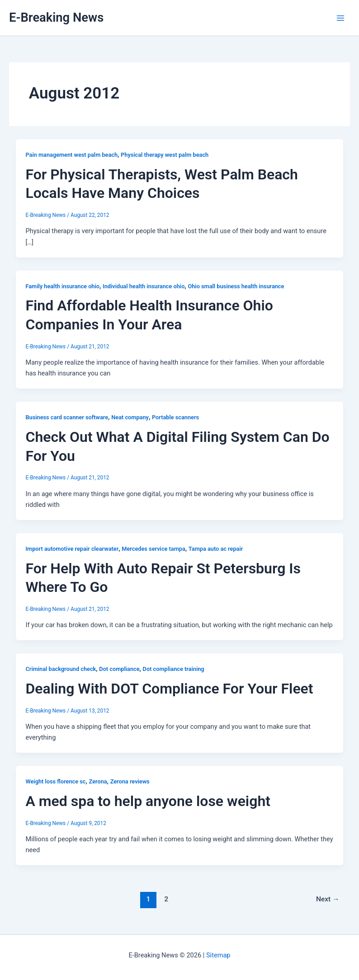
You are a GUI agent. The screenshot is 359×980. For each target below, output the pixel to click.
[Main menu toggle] (340, 18)
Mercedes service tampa (153, 549)
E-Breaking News (56, 18)
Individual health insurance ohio (144, 286)
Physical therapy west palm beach (165, 155)
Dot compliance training (174, 669)
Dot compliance (119, 669)
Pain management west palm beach (71, 155)
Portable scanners (175, 417)
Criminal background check (61, 669)
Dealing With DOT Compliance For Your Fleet (169, 689)
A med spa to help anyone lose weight (148, 801)
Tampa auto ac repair (216, 549)
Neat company (130, 417)
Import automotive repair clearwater (72, 549)
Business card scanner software (67, 417)
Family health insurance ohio (62, 286)
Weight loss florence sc (55, 781)
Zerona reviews (130, 781)
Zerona (98, 781)
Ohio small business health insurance (236, 286)
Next (328, 899)
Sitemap (218, 955)
